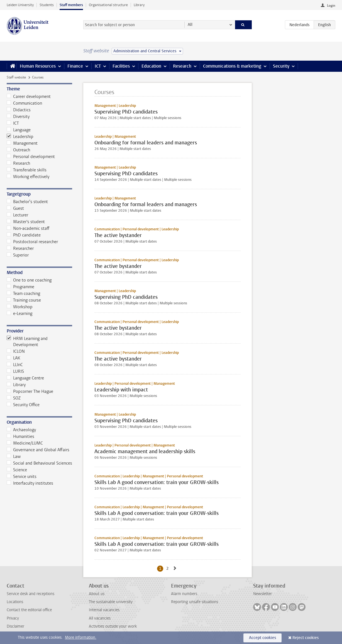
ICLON (16, 351)
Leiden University (20, 5)
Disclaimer (15, 626)
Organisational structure (108, 5)
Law (14, 457)
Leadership (20, 137)
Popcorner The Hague (30, 391)
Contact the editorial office (29, 610)
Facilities (121, 66)
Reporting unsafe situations (195, 602)
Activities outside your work (113, 626)
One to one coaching (29, 280)
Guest (15, 208)
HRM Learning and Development (27, 342)
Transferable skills (27, 170)
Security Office (23, 405)
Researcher (20, 248)
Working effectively (28, 177)
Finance (75, 66)
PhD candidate (24, 235)
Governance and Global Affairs (38, 450)
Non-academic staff (28, 228)
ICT (98, 66)
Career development (29, 97)
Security (281, 66)
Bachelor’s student (27, 202)
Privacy (13, 618)
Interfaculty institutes (30, 483)
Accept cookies (262, 638)
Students (47, 5)
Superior (18, 255)
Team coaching (23, 293)
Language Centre (25, 378)
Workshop (20, 307)
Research (182, 66)
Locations (15, 602)
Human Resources (38, 66)
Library (139, 5)
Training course (24, 300)
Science (17, 470)
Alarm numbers (184, 594)
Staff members (71, 5)
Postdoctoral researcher (32, 242)
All (190, 25)
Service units (22, 477)
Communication (24, 103)
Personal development (31, 157)
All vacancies (100, 618)
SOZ (14, 398)
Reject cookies (306, 638)
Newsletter (262, 594)
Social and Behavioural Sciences (39, 463)
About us (97, 594)
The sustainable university (111, 602)
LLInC (15, 365)
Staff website (16, 77)
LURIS (15, 371)
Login (331, 6)
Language (19, 130)
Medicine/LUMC (25, 443)
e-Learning (19, 314)
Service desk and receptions (30, 594)
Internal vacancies (104, 610)
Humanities (20, 436)
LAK (14, 358)
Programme (20, 287)
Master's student (26, 222)
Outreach (18, 150)
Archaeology (21, 430)
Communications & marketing (232, 66)
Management (22, 143)
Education (151, 66)
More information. (81, 637)
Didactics (19, 110)
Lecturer (17, 215)
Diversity (18, 117)
